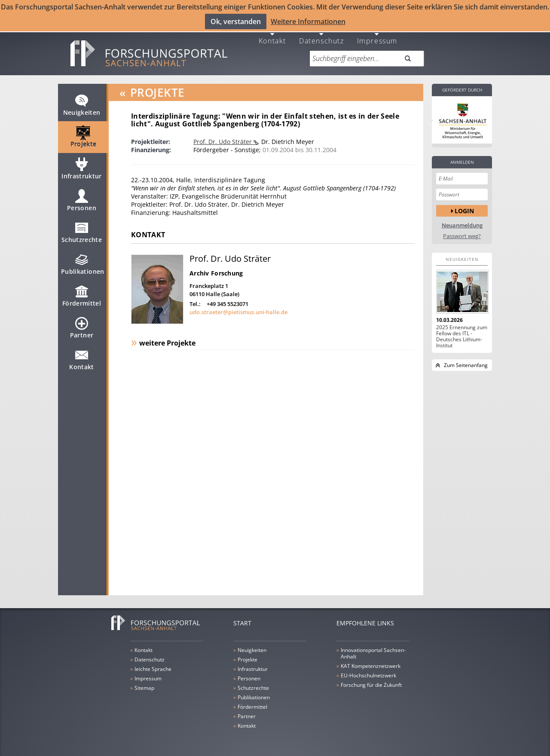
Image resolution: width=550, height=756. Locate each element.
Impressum (377, 35)
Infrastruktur (82, 167)
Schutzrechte (82, 231)
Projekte (84, 135)
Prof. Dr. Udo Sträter (223, 136)
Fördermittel (82, 294)
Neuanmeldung (462, 220)
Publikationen (83, 263)
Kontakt (272, 35)
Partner (82, 326)
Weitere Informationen (308, 21)
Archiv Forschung (216, 268)
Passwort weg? (462, 231)
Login (464, 206)
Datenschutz (322, 35)
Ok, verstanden (236, 21)
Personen (82, 199)
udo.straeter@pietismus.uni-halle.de (238, 307)
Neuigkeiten (82, 104)
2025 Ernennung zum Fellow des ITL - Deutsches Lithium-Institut (462, 331)
